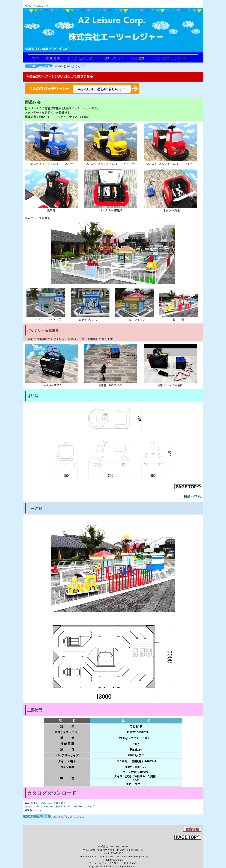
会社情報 (138, 58)
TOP (35, 58)
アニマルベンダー (81, 58)
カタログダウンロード (169, 58)
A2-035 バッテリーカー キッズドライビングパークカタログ (60, 806)
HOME (32, 66)
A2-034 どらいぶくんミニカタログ (45, 803)
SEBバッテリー (34, 810)
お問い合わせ (113, 58)
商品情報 (53, 58)
